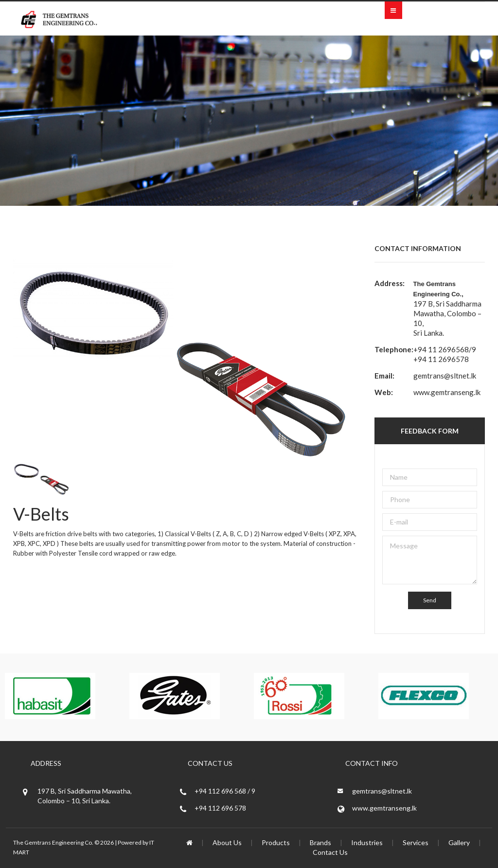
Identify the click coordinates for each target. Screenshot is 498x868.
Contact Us (330, 852)
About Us (227, 842)
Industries (367, 842)
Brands (320, 842)
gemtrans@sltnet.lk (445, 376)
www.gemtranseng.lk (447, 392)
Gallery (459, 842)
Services (416, 842)
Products (276, 842)
